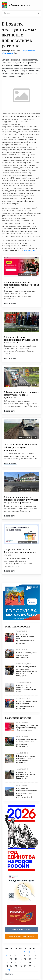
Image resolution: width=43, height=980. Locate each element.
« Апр (8, 970)
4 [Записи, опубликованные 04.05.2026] (6, 956)
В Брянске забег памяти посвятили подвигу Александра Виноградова (21, 340)
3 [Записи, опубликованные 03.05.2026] (34, 952)
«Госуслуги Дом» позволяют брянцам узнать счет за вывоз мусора (20, 552)
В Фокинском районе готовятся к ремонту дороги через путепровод (21, 395)
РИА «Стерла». (29, 251)
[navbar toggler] (40, 5)
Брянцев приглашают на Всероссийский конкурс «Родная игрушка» (21, 285)
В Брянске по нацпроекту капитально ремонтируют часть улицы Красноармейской (21, 500)
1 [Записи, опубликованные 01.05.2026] (25, 952)
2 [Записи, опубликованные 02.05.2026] (29, 952)
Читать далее (10, 303)
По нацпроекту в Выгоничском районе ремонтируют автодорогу (20, 447)
